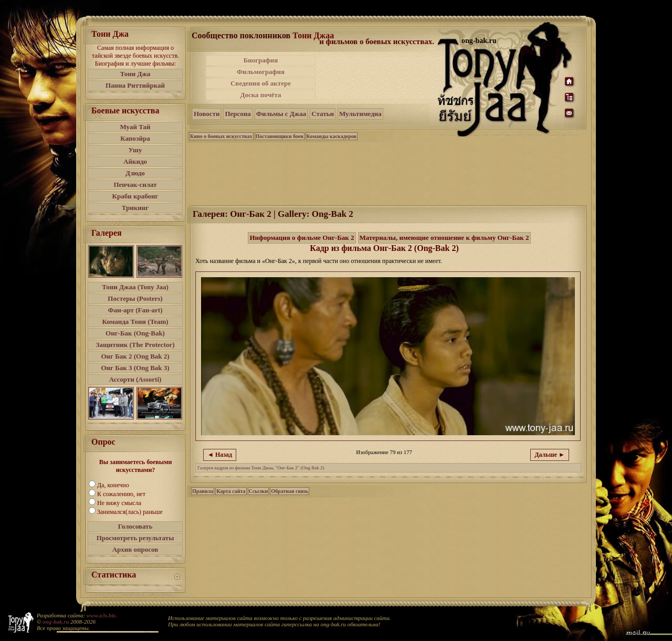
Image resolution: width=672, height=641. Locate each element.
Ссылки (259, 491)
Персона (238, 114)
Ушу (135, 150)
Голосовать (135, 526)
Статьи (323, 114)
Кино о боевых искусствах (221, 136)
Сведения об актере (261, 83)
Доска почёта (260, 95)
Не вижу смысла (119, 503)
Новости (207, 114)
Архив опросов (135, 549)
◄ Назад (220, 455)
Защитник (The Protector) (135, 345)
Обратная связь (290, 491)
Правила (203, 491)
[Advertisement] (377, 78)
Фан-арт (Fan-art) (135, 310)
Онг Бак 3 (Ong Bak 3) (135, 368)
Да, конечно (113, 485)
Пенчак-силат (135, 185)
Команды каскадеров (332, 136)
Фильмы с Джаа (281, 114)
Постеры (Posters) (135, 298)
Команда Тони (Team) (135, 322)
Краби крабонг (135, 196)
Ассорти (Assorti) (135, 379)
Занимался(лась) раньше (130, 512)
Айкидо (135, 161)
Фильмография (261, 72)
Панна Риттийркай (135, 85)
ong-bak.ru (56, 622)
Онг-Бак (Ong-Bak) (135, 333)
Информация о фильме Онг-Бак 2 (302, 238)
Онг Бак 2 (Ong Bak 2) (135, 356)
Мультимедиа (360, 114)
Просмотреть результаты (135, 538)
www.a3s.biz (101, 615)
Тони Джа (135, 74)
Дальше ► (550, 455)
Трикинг (135, 208)
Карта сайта (231, 491)
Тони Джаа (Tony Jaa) (135, 287)
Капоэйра (135, 138)
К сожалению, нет (121, 494)
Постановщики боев (280, 136)
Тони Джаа (313, 35)
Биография (261, 60)
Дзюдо (135, 173)
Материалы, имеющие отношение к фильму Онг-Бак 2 (444, 238)
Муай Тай (135, 127)
